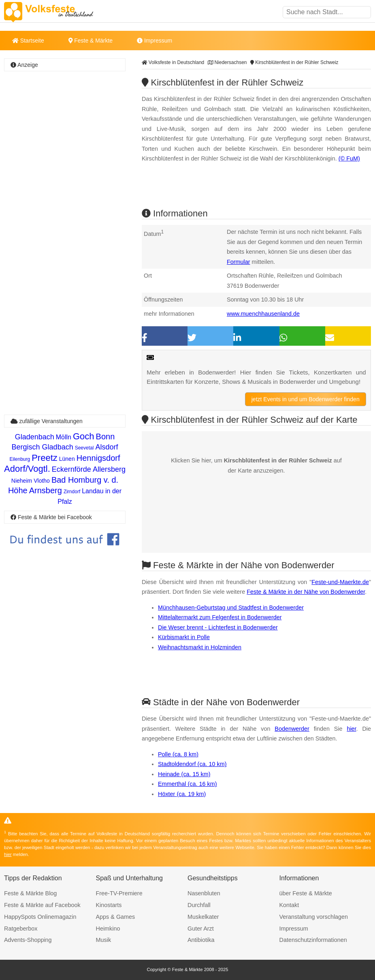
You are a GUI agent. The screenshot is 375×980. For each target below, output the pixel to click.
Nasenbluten (204, 893)
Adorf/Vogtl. (27, 469)
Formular (239, 262)
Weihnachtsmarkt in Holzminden (200, 647)
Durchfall (199, 905)
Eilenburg (20, 459)
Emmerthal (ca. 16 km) (187, 784)
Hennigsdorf (98, 458)
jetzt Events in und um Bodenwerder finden (306, 399)
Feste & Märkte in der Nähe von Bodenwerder (306, 592)
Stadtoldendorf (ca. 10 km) (192, 764)
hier (351, 729)
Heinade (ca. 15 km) (184, 774)
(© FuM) (349, 158)
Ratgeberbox (21, 929)
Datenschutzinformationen (313, 940)
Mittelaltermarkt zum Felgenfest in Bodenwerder (220, 617)
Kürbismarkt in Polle (184, 637)
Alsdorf (107, 447)
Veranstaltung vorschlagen (314, 917)
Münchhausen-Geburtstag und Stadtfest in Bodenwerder (231, 608)
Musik (104, 940)
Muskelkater (203, 917)
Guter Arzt (201, 929)
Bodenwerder (292, 729)
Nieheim (22, 481)
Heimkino (108, 929)
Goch (84, 436)
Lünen (67, 459)
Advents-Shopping (28, 940)
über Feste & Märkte (306, 893)
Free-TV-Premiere (119, 893)
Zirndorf (72, 492)
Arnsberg (46, 490)
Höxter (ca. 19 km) (182, 794)
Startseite (28, 41)
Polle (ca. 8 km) (178, 754)
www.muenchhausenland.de (263, 314)
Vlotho (42, 481)
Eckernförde (71, 469)
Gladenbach (35, 437)
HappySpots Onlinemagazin (40, 917)
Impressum (154, 41)
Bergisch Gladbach (43, 447)
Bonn (105, 437)
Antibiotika (201, 940)
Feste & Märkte (91, 41)
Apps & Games (116, 917)
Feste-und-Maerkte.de (340, 582)
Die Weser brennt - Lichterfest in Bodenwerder (218, 627)
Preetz (45, 458)
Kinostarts (109, 905)
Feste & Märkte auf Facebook (42, 905)
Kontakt (289, 905)
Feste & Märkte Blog (30, 893)
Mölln (64, 437)
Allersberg (109, 469)
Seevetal (84, 448)
